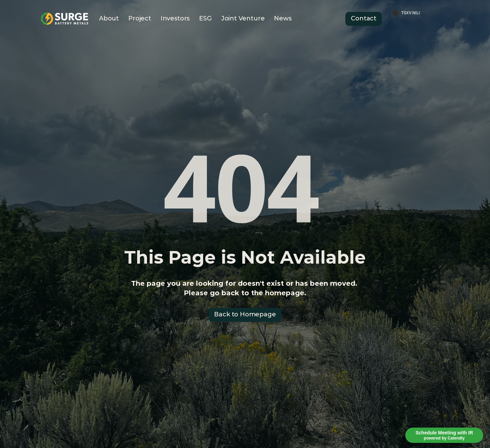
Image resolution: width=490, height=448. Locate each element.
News (283, 18)
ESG (205, 18)
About (109, 18)
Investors (175, 18)
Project (140, 18)
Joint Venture (243, 18)
